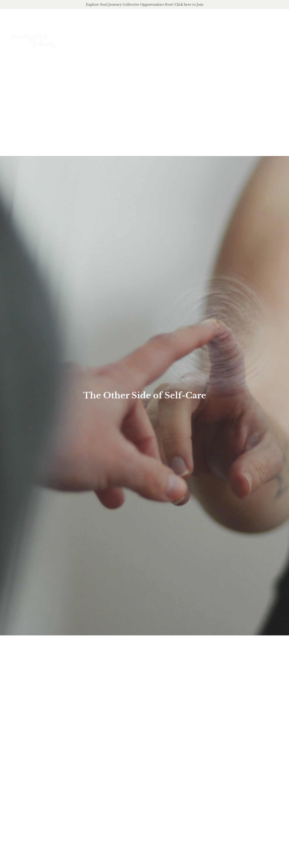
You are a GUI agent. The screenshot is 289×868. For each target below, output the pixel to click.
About (171, 37)
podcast (227, 37)
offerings (198, 37)
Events (276, 37)
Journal (253, 37)
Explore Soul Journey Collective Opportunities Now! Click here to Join (145, 5)
